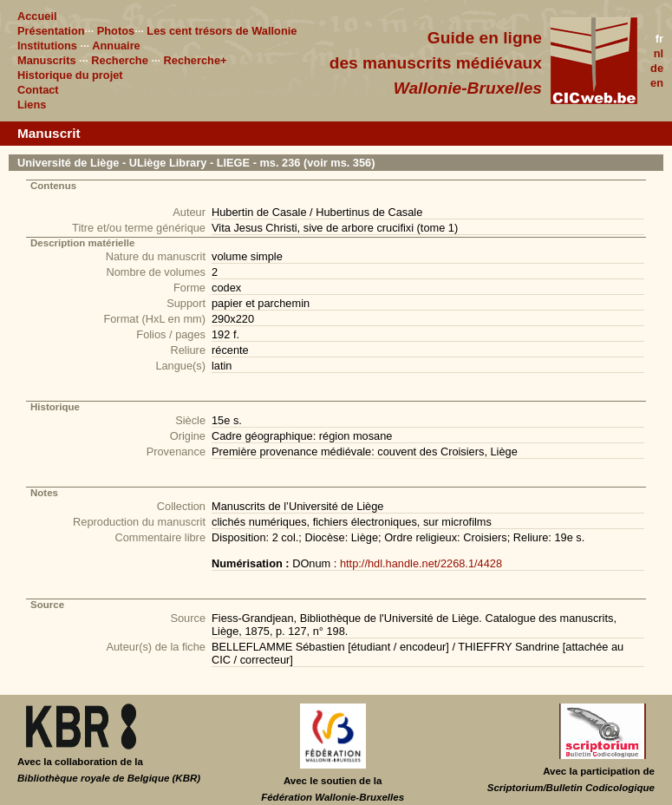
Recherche (119, 60)
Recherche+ (196, 60)
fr (659, 39)
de (657, 68)
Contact (38, 90)
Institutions (47, 46)
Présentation (51, 31)
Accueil (37, 16)
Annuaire (116, 46)
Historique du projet (70, 75)
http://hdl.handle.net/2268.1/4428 (421, 563)
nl (659, 53)
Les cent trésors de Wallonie (222, 31)
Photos (116, 31)
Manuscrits (47, 60)
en (657, 83)
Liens (32, 105)
